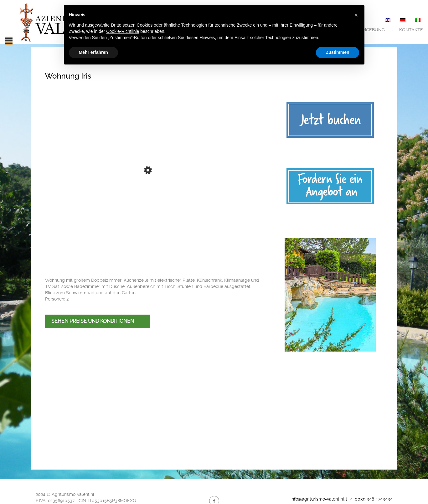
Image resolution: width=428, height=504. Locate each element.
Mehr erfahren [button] (93, 52)
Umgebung (372, 30)
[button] (356, 15)
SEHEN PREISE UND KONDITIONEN (93, 321)
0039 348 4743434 (373, 499)
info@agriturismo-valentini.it (319, 499)
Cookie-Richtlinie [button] (123, 31)
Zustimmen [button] (338, 52)
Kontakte (411, 30)
